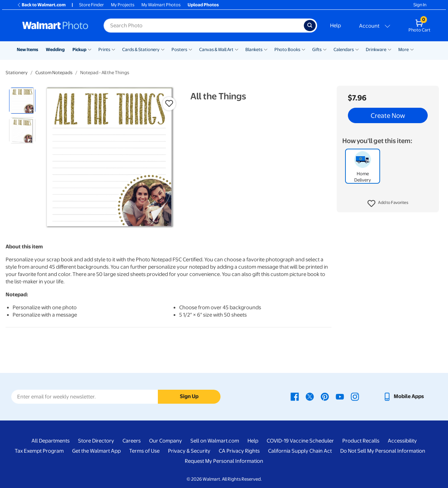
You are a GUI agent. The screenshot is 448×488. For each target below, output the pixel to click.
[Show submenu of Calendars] (357, 49)
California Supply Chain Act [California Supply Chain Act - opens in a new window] (300, 451)
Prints (104, 49)
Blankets (254, 49)
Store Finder (92, 5)
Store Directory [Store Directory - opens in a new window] (96, 441)
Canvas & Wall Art (216, 49)
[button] (388, 204)
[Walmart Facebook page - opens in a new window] (295, 396)
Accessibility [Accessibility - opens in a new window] (402, 441)
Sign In (420, 5)
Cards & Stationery (141, 49)
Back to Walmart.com (41, 5)
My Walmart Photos (161, 5)
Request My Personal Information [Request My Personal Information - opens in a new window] (224, 461)
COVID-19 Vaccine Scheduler (300, 441)
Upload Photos (203, 5)
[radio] (22, 101)
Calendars (344, 49)
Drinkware (376, 49)
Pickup (79, 49)
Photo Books (287, 49)
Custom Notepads (54, 73)
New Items (27, 49)
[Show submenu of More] (412, 49)
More (404, 49)
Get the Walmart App (96, 451)
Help (335, 26)
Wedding (55, 49)
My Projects (123, 5)
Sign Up (189, 396)
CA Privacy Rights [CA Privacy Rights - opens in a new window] (239, 451)
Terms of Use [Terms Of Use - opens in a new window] (144, 451)
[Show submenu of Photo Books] (303, 49)
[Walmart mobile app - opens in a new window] (403, 396)
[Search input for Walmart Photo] (204, 26)
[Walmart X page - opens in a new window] (310, 396)
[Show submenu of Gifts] (325, 49)
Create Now (388, 115)
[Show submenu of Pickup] (90, 49)
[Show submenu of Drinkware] (390, 49)
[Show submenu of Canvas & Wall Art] (237, 49)
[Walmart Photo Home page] (55, 26)
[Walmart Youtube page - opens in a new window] (340, 396)
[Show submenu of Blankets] (266, 49)
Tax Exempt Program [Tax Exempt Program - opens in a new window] (39, 451)
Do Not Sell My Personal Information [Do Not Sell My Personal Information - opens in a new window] (383, 451)
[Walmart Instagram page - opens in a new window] (355, 396)
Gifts (317, 49)
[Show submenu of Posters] (190, 49)
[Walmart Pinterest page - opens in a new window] (325, 396)
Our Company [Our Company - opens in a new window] (166, 441)
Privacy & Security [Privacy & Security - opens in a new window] (189, 451)
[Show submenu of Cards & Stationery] (163, 49)
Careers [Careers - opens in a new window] (132, 441)
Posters (179, 49)
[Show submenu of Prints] (113, 49)
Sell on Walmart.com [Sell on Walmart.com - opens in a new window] (215, 441)
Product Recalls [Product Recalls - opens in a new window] (361, 441)
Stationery (17, 73)
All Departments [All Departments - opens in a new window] (51, 441)
